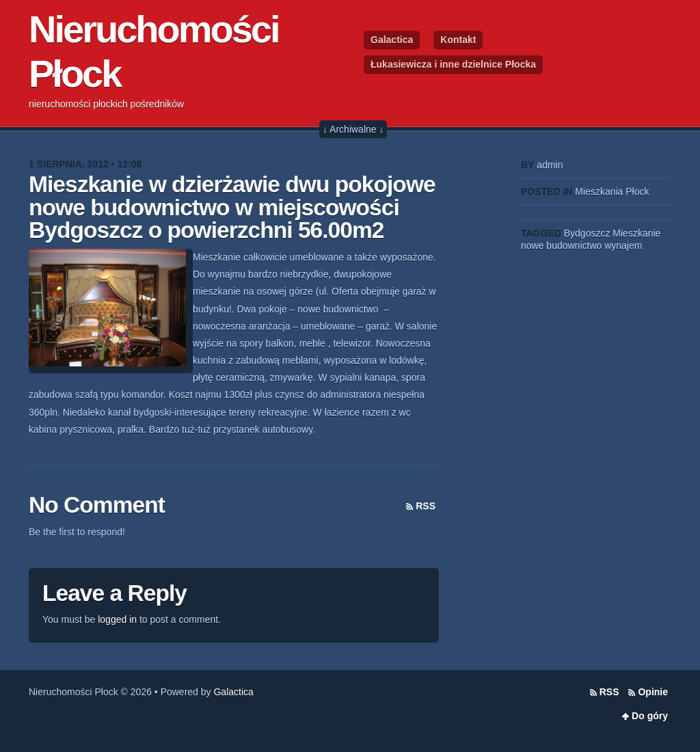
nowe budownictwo (561, 245)
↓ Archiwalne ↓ (353, 129)
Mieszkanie (636, 233)
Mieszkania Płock (612, 191)
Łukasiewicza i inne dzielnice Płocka (453, 64)
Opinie (653, 692)
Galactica (392, 40)
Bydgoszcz (587, 233)
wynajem (623, 245)
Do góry (650, 716)
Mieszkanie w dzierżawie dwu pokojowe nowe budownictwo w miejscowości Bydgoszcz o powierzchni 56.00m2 (232, 207)
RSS (426, 506)
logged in (117, 619)
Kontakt (458, 40)
